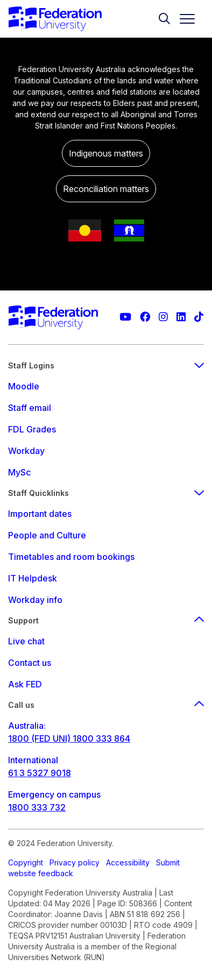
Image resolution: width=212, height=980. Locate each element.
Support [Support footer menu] (106, 620)
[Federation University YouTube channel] (125, 317)
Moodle (24, 386)
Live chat (26, 641)
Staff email (30, 408)
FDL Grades (32, 429)
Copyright (26, 862)
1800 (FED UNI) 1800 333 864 (69, 738)
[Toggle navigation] (183, 19)
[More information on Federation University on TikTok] (199, 317)
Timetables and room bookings (71, 557)
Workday (26, 451)
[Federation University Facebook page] (145, 317)
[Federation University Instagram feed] (163, 317)
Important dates (40, 514)
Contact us (30, 663)
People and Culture (47, 535)
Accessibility (128, 862)
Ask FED (25, 684)
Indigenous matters (106, 153)
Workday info (35, 600)
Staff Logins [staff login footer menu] (106, 365)
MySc (19, 472)
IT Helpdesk (33, 578)
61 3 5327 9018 (40, 773)
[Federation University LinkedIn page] (181, 317)
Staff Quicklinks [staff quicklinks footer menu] (106, 493)
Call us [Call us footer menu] (106, 705)
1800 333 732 (37, 807)
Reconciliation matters (106, 189)
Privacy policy (75, 862)
